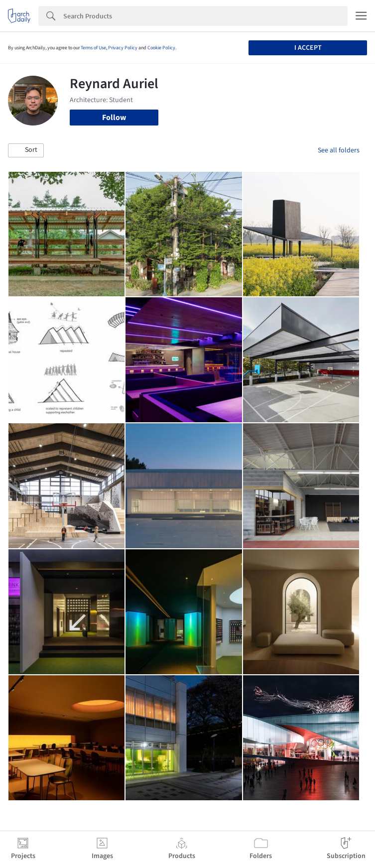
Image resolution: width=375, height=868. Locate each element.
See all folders (339, 150)
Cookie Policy (161, 48)
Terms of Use (93, 48)
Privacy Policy (123, 48)
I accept (308, 48)
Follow (114, 118)
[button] (26, 150)
